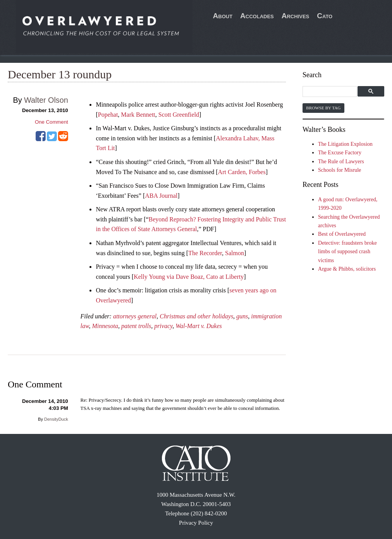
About (223, 16)
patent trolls (136, 326)
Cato (325, 16)
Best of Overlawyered (342, 234)
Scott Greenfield (179, 115)
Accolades (257, 16)
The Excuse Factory (340, 153)
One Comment (52, 122)
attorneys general (135, 316)
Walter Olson (46, 100)
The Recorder (205, 253)
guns (242, 316)
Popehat (108, 115)
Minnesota (105, 326)
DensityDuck (56, 419)
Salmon (235, 253)
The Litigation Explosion (345, 144)
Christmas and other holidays (196, 316)
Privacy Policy (196, 523)
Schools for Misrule (340, 170)
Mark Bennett (138, 115)
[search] (331, 92)
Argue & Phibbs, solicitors (347, 269)
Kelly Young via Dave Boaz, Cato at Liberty (189, 277)
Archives (296, 16)
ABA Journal (161, 196)
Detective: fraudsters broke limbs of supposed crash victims (347, 252)
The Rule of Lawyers (341, 162)
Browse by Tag (323, 108)
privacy (163, 326)
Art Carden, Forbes (242, 172)
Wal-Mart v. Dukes (199, 326)
